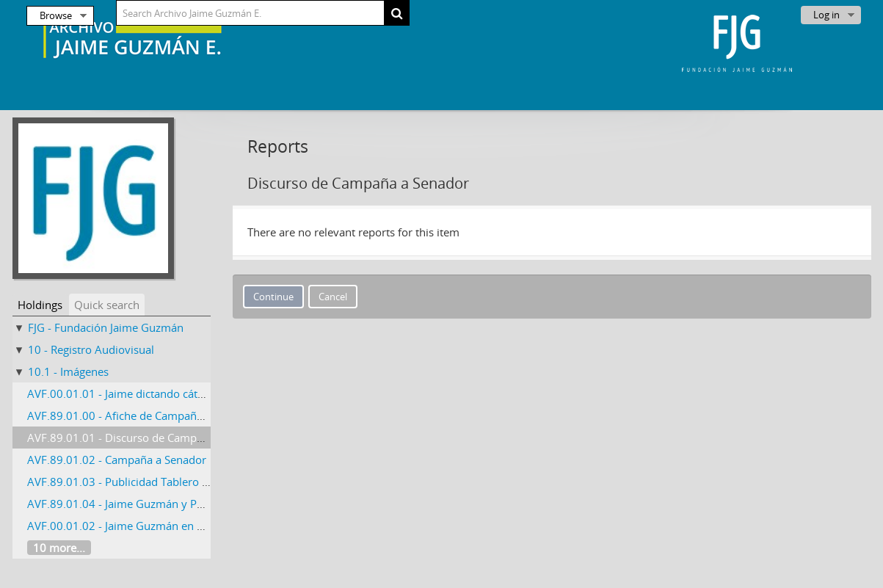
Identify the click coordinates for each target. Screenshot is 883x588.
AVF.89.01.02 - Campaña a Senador (117, 460)
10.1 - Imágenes (68, 371)
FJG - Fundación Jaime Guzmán (106, 327)
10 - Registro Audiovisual (91, 349)
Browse (56, 15)
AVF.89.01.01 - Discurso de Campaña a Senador (148, 438)
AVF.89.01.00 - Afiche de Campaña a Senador (142, 415)
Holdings (40, 305)
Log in (826, 15)
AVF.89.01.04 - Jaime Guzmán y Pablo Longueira (150, 504)
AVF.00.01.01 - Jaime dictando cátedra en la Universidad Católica (190, 393)
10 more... (59, 548)
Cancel (333, 297)
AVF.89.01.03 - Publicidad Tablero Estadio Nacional (156, 482)
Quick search (107, 305)
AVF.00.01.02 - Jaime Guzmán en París (124, 526)
